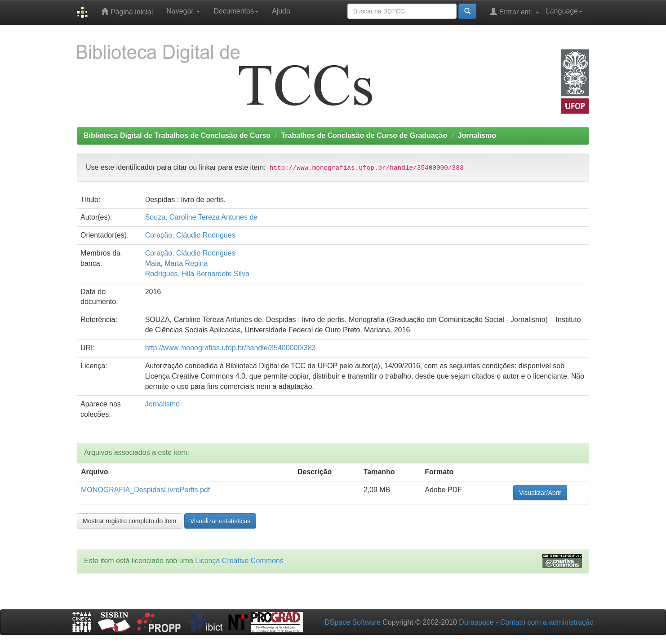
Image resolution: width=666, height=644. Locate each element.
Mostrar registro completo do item (130, 521)
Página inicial (127, 11)
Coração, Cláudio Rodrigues (190, 235)
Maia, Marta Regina (177, 263)
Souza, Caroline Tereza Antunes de (202, 217)
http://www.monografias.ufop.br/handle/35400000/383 (231, 348)
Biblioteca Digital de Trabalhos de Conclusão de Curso (177, 135)
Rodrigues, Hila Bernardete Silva (197, 274)
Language (564, 11)
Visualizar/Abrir (540, 493)
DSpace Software (353, 622)
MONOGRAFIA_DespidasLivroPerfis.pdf (145, 490)
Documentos (236, 11)
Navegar (183, 11)
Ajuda (281, 11)
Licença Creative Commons (239, 561)
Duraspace (476, 622)
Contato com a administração (547, 622)
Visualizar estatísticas (220, 521)
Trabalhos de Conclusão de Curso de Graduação (364, 135)
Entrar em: (515, 11)
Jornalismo (477, 135)
